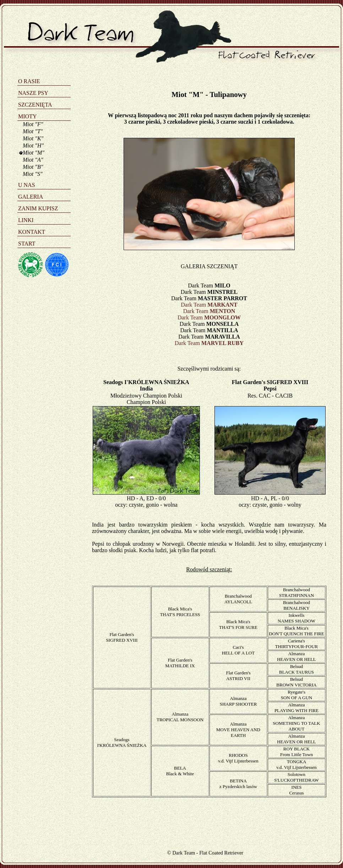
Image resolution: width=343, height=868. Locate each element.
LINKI (26, 220)
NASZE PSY (33, 93)
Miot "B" (33, 167)
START (27, 244)
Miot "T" (33, 131)
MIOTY (27, 116)
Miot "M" (34, 153)
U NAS (27, 185)
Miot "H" (33, 145)
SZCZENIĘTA (35, 105)
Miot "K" (33, 138)
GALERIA (31, 197)
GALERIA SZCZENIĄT (209, 266)
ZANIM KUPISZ (38, 208)
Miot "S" (33, 174)
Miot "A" (33, 160)
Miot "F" (33, 124)
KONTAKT (32, 232)
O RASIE (29, 81)
